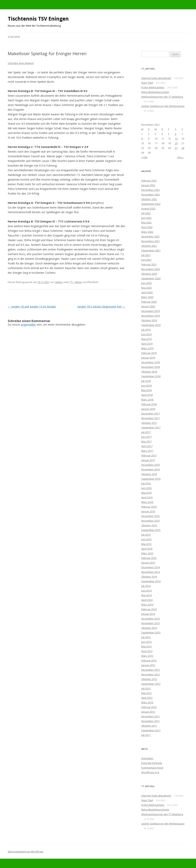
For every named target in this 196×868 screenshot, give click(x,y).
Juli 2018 (146, 381)
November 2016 (150, 469)
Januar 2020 (148, 306)
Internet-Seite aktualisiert (156, 78)
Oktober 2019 (149, 320)
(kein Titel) (147, 83)
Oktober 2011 (149, 726)
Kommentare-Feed (152, 768)
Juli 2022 (146, 213)
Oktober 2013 (149, 628)
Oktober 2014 (149, 577)
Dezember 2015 (150, 516)
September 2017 (151, 427)
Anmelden (147, 758)
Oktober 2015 (149, 525)
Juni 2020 (146, 283)
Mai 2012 (146, 693)
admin (59, 282)
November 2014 (150, 572)
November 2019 (150, 316)
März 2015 (147, 553)
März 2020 (147, 297)
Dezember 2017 (150, 414)
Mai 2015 (146, 544)
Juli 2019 (146, 330)
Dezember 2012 (150, 670)
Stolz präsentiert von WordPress (26, 852)
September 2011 (151, 730)
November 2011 (150, 721)
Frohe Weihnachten (153, 87)
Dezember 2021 (150, 236)
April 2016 (147, 497)
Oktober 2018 (149, 372)
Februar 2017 (149, 455)
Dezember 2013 (150, 619)
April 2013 (147, 651)
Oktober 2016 (149, 474)
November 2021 (150, 241)
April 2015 (147, 549)
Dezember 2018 (150, 362)
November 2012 (150, 674)
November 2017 (150, 418)
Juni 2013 (146, 642)
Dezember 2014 (150, 567)
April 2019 (147, 344)
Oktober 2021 (149, 246)
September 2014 (151, 581)
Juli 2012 (146, 688)
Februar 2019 (149, 353)
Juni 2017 (146, 437)
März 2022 (147, 232)
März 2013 (147, 656)
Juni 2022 (146, 218)
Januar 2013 (148, 665)
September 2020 (151, 278)
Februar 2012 (149, 707)
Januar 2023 (148, 185)
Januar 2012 (148, 712)
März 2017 (147, 451)
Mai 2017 (146, 441)
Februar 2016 (149, 507)
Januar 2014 (148, 614)
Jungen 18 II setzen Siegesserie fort (101, 306)
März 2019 (147, 348)
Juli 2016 (146, 483)
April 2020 (147, 292)
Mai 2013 (146, 646)
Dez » (180, 157)
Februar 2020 (149, 302)
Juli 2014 (146, 586)
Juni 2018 (146, 386)
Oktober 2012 (149, 679)
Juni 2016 (146, 488)
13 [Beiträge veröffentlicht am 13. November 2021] (176, 139)
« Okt (144, 157)
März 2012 (147, 702)
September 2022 (151, 204)
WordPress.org (150, 772)
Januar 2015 (148, 563)
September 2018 (151, 376)
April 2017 (147, 446)
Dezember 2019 (150, 311)
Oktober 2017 (149, 423)
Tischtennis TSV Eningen (38, 19)
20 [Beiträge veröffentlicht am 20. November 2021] (176, 143)
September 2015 (151, 530)
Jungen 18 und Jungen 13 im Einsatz (32, 306)
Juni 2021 (146, 260)
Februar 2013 (149, 660)
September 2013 (151, 633)
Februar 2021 (149, 264)
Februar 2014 (149, 609)
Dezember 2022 (150, 190)
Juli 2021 (146, 255)
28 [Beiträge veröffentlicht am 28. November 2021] (183, 148)
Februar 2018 (149, 404)
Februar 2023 (149, 181)
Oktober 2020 (149, 274)
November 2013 (150, 623)
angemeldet (28, 325)
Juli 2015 (146, 535)
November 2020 (150, 269)
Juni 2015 (146, 539)
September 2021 (151, 250)
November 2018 (150, 367)
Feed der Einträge (152, 763)
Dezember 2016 (150, 465)
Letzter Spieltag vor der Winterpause (163, 106)
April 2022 (147, 227)
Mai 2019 (146, 339)
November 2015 (150, 521)
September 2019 (151, 325)
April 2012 (147, 698)
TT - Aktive (76, 282)
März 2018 (147, 400)
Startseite (14, 37)
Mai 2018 (146, 390)
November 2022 (150, 195)
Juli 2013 (146, 637)
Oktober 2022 (149, 199)
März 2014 (147, 605)
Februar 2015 (149, 558)
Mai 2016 (146, 493)
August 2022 (148, 209)
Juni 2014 (146, 591)
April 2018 (147, 395)
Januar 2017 (148, 460)
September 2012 (151, 684)
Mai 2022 (146, 222)
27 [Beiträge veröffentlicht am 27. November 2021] (176, 148)
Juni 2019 (146, 334)
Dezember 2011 (150, 716)
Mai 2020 (146, 288)
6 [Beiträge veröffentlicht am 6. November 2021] (176, 134)
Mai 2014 (146, 595)
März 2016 (147, 502)
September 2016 (151, 479)
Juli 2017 (146, 432)
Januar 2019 (148, 358)
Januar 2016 (148, 511)
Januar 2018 (148, 409)
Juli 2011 (146, 735)
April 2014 (147, 600)
